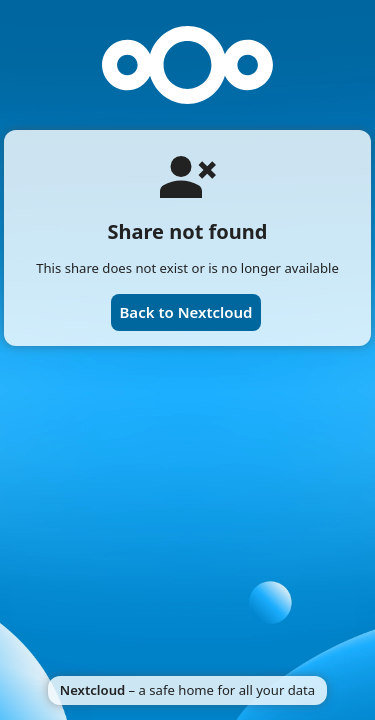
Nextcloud (92, 690)
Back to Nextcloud (185, 312)
